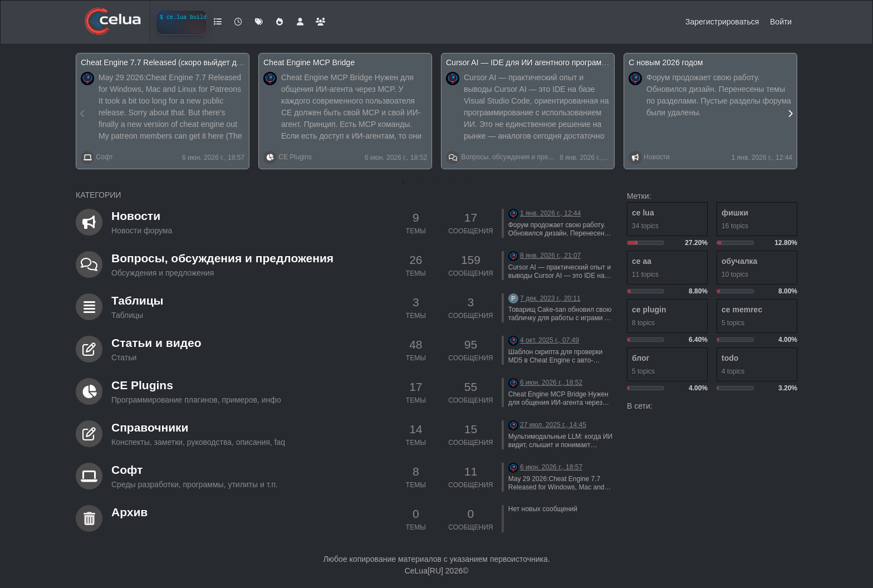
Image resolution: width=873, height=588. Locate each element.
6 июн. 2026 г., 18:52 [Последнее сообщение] (551, 383)
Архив (129, 512)
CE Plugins (295, 157)
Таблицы (138, 300)
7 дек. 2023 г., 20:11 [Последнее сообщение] (550, 298)
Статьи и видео (156, 343)
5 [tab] (470, 182)
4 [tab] (453, 182)
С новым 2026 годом (666, 62)
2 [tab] (420, 182)
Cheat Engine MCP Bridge (309, 62)
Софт (104, 157)
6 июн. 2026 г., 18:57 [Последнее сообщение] (551, 467)
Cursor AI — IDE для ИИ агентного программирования (543, 62)
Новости (656, 157)
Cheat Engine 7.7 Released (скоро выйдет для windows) (180, 62)
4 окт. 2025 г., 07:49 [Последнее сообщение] (550, 340)
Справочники (150, 427)
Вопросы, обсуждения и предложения (520, 157)
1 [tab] (403, 182)
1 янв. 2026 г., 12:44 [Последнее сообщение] (550, 213)
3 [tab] (436, 182)
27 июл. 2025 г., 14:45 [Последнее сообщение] (553, 425)
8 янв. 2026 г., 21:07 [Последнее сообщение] (550, 256)
